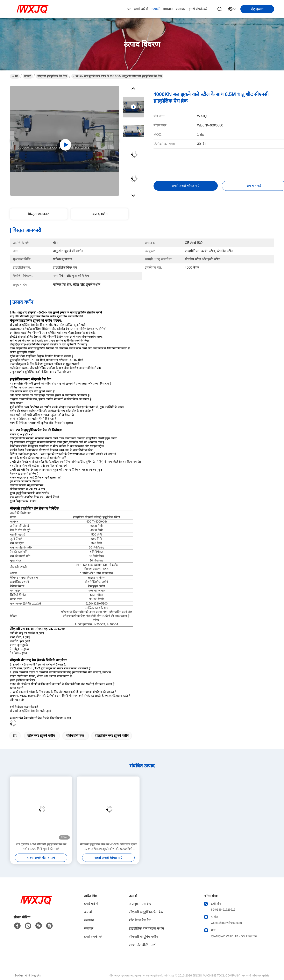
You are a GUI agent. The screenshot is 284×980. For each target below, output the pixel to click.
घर (129, 9)
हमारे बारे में (141, 9)
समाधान (168, 9)
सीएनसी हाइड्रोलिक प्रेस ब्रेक (52, 76)
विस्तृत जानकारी (39, 214)
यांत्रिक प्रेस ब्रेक (75, 736)
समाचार (181, 9)
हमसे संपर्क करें (198, 9)
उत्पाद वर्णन (100, 214)
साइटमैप (37, 975)
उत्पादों (155, 9)
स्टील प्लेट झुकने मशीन (41, 736)
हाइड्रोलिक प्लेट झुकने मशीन (112, 736)
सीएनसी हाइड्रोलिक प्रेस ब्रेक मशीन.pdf (30, 711)
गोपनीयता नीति (22, 975)
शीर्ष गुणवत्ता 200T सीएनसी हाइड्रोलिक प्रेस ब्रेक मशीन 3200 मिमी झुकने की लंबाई (41, 847)
